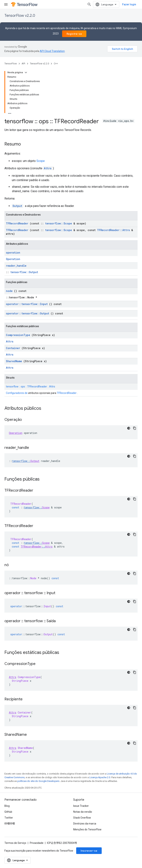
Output (17, 206)
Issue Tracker (81, 806)
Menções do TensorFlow (87, 829)
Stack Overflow (82, 818)
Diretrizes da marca (85, 824)
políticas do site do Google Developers (38, 781)
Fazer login (129, 4)
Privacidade (37, 843)
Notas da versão (83, 812)
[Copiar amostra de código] (135, 428)
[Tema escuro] (129, 428)
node (9, 291)
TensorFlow (11, 64)
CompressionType (18, 335)
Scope (41, 161)
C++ (56, 64)
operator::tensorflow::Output (28, 313)
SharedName (14, 361)
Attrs (48, 168)
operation (13, 253)
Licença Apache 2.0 (100, 777)
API (23, 64)
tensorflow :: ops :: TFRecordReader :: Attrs (31, 387)
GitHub (8, 812)
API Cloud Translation (52, 51)
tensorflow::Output (24, 272)
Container (13, 348)
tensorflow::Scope (59, 223)
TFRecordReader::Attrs (113, 230)
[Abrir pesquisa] (89, 4)
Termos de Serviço (15, 843)
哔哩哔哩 (10, 824)
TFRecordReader (17, 223)
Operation (13, 259)
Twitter (9, 818)
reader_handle (16, 266)
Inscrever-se (89, 851)
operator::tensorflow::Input (27, 304)
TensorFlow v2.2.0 (20, 16)
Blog (7, 806)
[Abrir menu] (6, 4)
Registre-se (74, 34)
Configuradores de (17, 393)
